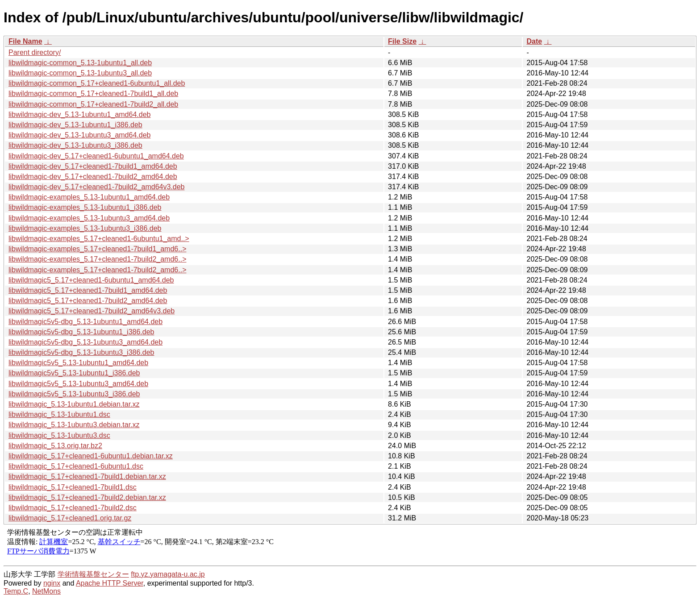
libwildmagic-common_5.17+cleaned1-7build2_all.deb (93, 104)
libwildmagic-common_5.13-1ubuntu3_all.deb (80, 73)
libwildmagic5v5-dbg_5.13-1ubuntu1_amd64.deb (85, 322)
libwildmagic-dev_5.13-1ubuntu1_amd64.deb (79, 114)
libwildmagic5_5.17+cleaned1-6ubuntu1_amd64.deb (91, 280)
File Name (25, 41)
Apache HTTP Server (110, 583)
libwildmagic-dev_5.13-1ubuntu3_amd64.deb (79, 135)
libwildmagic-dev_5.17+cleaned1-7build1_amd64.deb (93, 166)
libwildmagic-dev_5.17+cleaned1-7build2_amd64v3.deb (97, 187)
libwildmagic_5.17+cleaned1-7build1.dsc (73, 487)
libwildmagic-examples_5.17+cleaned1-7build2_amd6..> (97, 259)
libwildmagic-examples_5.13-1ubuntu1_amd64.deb (89, 197)
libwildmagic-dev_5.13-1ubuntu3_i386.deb (75, 145)
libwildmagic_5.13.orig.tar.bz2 (55, 446)
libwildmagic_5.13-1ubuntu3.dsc (59, 435)
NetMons (46, 591)
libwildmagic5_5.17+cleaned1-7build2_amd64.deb (88, 301)
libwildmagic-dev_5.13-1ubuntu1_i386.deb (75, 125)
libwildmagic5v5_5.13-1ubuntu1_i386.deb (74, 373)
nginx (52, 583)
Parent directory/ (35, 52)
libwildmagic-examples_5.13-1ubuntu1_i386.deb (85, 207)
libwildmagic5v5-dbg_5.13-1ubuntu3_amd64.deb (85, 342)
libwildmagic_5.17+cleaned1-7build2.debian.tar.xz (87, 497)
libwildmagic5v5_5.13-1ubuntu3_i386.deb (74, 394)
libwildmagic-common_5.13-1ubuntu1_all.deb (80, 63)
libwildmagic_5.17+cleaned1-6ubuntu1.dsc (76, 466)
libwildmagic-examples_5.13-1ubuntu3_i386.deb (85, 228)
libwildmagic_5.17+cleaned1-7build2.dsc (73, 508)
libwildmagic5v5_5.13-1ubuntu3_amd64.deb (78, 384)
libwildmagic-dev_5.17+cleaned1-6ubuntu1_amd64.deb (96, 156)
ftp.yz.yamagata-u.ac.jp (168, 574)
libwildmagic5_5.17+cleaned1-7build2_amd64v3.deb (92, 311)
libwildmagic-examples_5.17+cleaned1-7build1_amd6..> (97, 249)
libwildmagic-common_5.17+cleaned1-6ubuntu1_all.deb (97, 83)
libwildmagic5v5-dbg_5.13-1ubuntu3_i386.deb (81, 352)
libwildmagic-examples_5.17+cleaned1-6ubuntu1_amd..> (99, 239)
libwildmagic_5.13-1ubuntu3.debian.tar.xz (74, 425)
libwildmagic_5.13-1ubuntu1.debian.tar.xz (74, 404)
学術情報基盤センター (93, 574)
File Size (402, 41)
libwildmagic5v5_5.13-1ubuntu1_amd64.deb (78, 363)
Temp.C (16, 591)
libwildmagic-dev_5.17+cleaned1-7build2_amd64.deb (93, 177)
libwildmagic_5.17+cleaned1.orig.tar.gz (70, 518)
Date (534, 41)
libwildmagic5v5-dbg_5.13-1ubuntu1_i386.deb (81, 332)
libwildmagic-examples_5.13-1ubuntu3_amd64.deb (89, 218)
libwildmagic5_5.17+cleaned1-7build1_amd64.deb (88, 290)
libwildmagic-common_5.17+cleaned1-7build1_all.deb (93, 94)
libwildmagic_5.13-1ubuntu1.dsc (59, 414)
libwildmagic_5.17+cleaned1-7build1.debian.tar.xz (87, 476)
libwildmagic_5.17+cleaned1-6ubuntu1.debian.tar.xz (91, 456)
